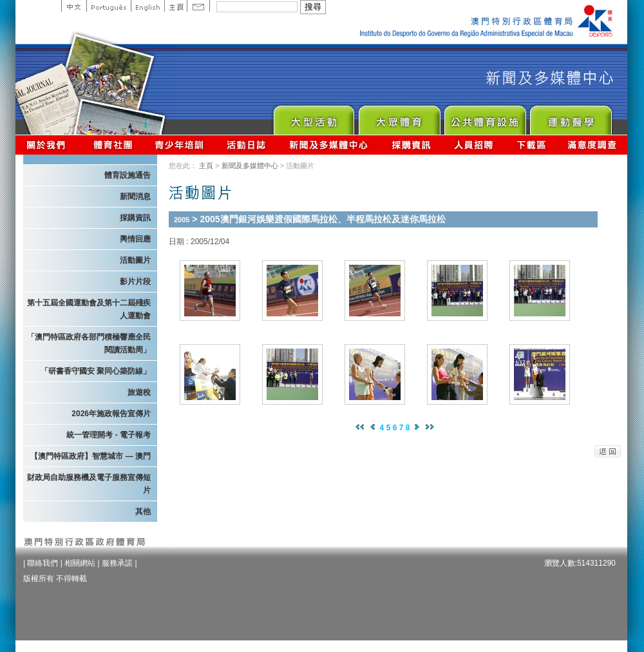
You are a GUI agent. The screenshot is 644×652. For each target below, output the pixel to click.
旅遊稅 (139, 392)
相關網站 (80, 563)
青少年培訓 (180, 145)
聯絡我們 (43, 563)
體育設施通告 (128, 175)
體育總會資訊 (113, 145)
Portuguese (109, 6)
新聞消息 (135, 197)
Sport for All (399, 117)
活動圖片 (135, 260)
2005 (182, 220)
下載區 (531, 145)
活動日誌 (247, 145)
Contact (198, 6)
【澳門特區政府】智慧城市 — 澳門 (90, 456)
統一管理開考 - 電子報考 (109, 435)
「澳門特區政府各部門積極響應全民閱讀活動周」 (89, 343)
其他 (143, 512)
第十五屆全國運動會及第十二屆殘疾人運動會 (89, 309)
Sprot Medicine (570, 117)
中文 (74, 6)
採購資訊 (411, 145)
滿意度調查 (592, 145)
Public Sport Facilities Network (485, 117)
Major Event (313, 117)
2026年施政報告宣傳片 (111, 414)
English (147, 6)
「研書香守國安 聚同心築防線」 (96, 371)
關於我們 (49, 145)
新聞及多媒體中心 (329, 145)
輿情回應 (135, 239)
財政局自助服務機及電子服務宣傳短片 (89, 484)
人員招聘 (474, 145)
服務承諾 (117, 563)
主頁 (175, 6)
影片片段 (135, 282)
